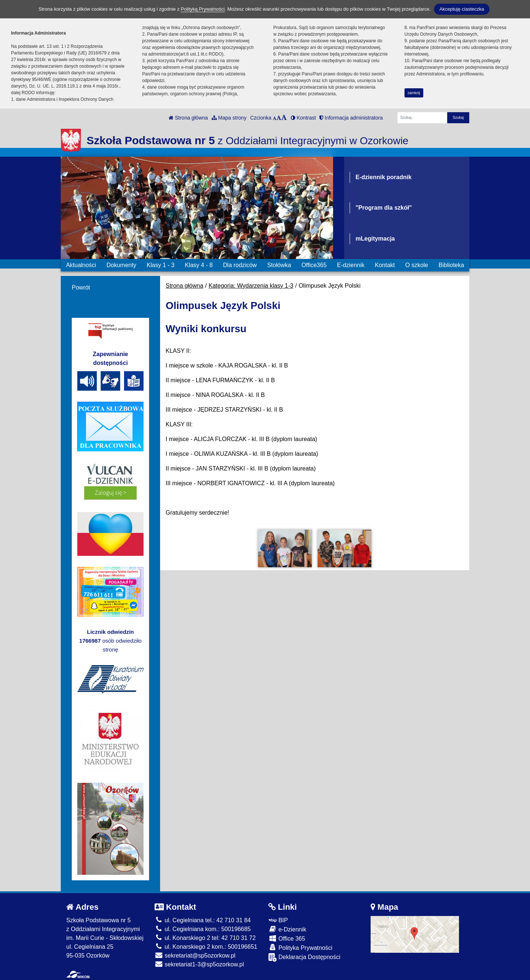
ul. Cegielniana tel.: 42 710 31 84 (203, 920)
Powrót (81, 287)
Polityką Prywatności (203, 9)
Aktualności (81, 265)
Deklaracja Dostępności (304, 957)
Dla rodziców (240, 265)
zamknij (414, 93)
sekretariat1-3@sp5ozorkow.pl (199, 964)
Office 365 (287, 938)
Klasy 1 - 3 (160, 265)
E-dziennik (351, 265)
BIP (278, 920)
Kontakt (385, 265)
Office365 (314, 265)
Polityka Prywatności (300, 947)
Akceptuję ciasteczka (462, 9)
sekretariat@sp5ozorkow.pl (195, 956)
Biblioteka (451, 265)
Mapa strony (229, 118)
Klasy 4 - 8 (199, 265)
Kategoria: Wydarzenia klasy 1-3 (251, 286)
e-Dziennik (287, 929)
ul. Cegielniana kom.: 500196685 (203, 929)
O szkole (417, 265)
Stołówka (279, 265)
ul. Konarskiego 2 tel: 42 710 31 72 (205, 938)
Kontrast (303, 118)
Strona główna (188, 118)
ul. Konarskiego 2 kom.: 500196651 (206, 947)
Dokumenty (121, 265)
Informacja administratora (351, 118)
